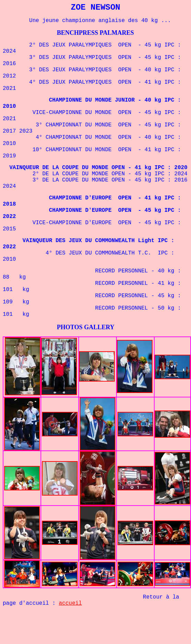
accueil (70, 603)
